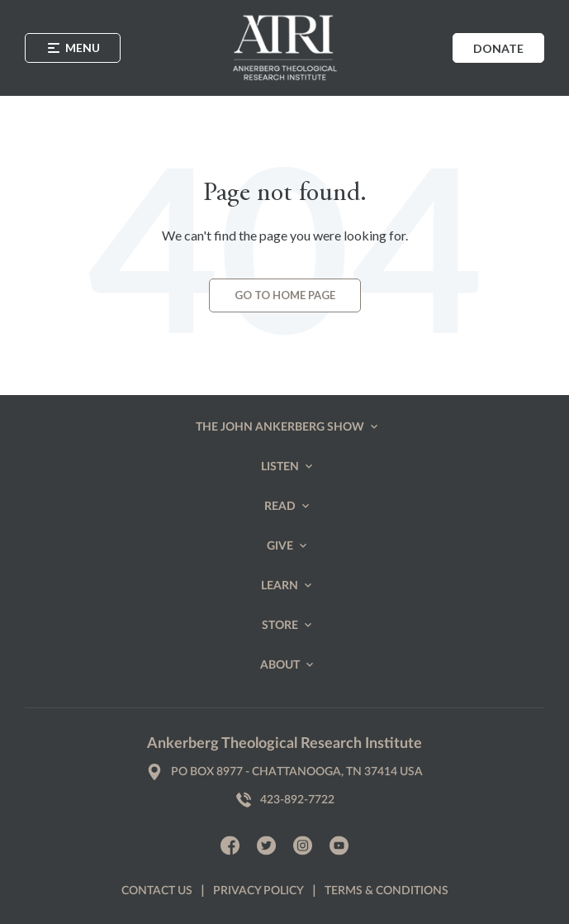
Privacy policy (258, 891)
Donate (498, 48)
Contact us (157, 891)
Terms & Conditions (386, 891)
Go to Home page (285, 295)
